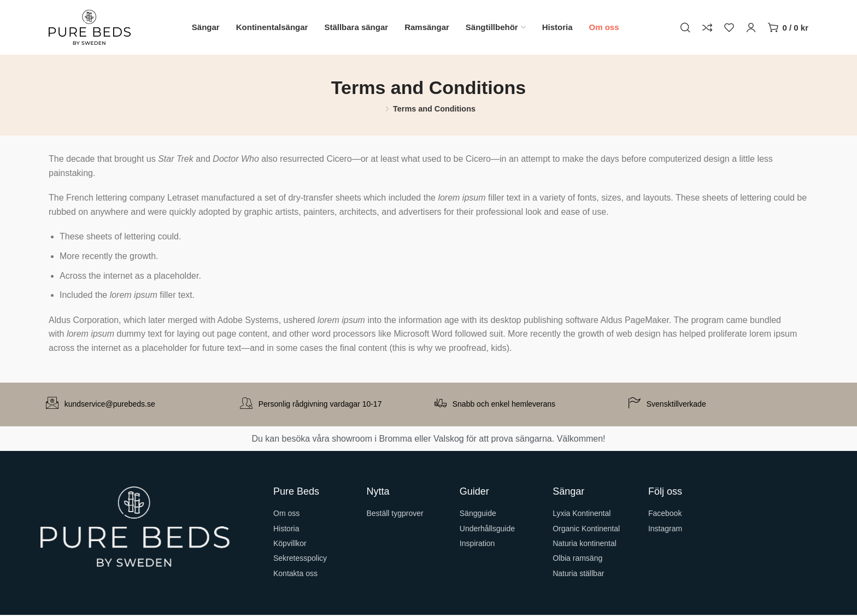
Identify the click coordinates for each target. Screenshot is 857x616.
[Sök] (685, 27)
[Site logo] (90, 27)
